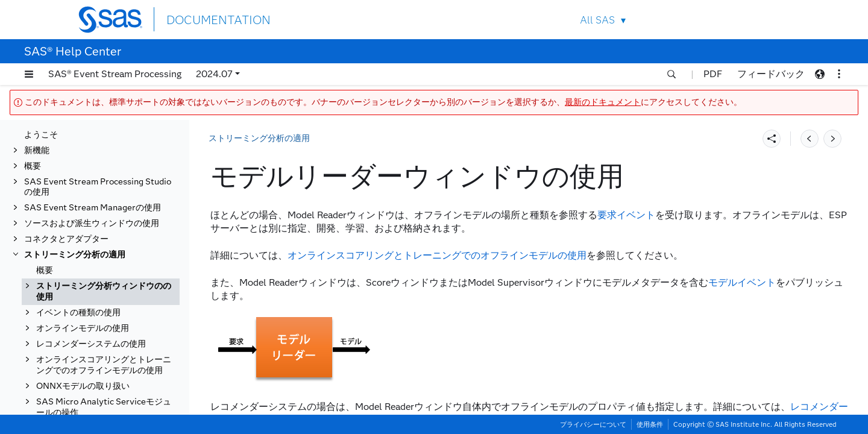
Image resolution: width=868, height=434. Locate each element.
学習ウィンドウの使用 (90, 240)
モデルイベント (742, 282)
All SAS (597, 20)
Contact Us (736, 20)
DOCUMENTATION (210, 19)
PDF (713, 74)
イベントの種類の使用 (78, 355)
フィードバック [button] (771, 74)
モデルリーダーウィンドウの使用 (112, 271)
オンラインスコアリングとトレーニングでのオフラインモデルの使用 (104, 408)
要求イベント (626, 215)
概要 (45, 166)
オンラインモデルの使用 (83, 371)
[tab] (113, 271)
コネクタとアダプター (66, 135)
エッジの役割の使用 (86, 313)
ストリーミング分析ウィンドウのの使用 (104, 187)
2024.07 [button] (214, 74)
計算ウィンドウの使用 (90, 255)
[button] (29, 74)
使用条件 (650, 424)
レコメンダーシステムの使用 (91, 387)
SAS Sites (765, 20)
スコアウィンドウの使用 (95, 224)
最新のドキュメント (603, 102)
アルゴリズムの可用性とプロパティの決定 (112, 334)
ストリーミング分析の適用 (75, 150)
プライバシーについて (593, 424)
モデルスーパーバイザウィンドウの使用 (112, 292)
